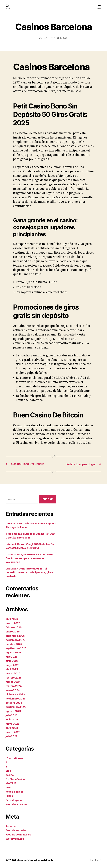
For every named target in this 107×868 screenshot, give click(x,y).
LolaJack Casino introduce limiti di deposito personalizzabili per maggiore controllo (29, 572)
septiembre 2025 (16, 648)
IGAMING (11, 783)
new (8, 787)
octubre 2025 (14, 644)
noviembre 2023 (16, 698)
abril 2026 (12, 619)
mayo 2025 (12, 665)
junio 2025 (12, 661)
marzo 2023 (13, 732)
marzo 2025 (13, 673)
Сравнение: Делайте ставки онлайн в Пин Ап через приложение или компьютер (29, 558)
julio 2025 (11, 657)
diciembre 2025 (15, 636)
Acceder (11, 826)
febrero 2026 (14, 627)
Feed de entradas (16, 830)
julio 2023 (11, 715)
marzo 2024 (13, 682)
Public (9, 796)
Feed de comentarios (18, 834)
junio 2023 (12, 719)
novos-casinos (14, 792)
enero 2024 (13, 690)
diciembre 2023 (15, 694)
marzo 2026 (13, 623)
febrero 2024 (14, 686)
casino (10, 775)
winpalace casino (16, 804)
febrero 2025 (14, 677)
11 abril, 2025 (61, 38)
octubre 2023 (14, 703)
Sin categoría (14, 800)
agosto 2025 (13, 652)
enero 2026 (13, 631)
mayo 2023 (12, 724)
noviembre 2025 (16, 640)
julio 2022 (11, 736)
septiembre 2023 (16, 707)
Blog (8, 771)
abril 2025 (12, 669)
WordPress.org (15, 839)
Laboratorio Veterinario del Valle (35, 860)
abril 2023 (12, 728)
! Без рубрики (14, 758)
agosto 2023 (13, 711)
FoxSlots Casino (15, 779)
